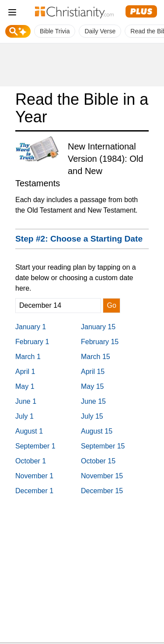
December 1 (34, 491)
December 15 (102, 491)
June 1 (26, 401)
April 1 (25, 372)
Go (111, 305)
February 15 (100, 342)
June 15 (93, 401)
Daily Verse (100, 31)
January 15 (98, 327)
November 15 (102, 476)
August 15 (97, 431)
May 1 (25, 386)
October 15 (98, 461)
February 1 (32, 342)
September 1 (35, 446)
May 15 (92, 386)
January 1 (31, 327)
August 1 (29, 431)
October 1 (31, 461)
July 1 (24, 416)
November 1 (34, 476)
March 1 (28, 357)
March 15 (96, 357)
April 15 (93, 372)
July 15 (92, 416)
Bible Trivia (55, 31)
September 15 (103, 446)
